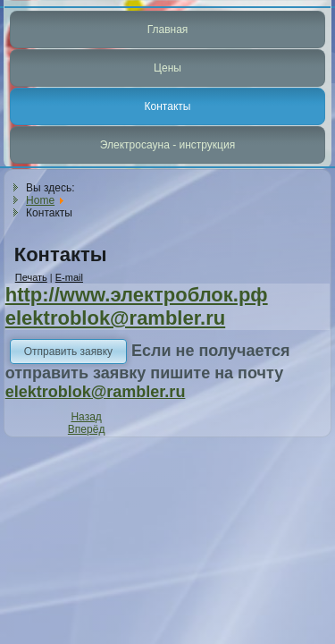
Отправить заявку (68, 352)
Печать (31, 277)
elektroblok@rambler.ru (115, 318)
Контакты (168, 106)
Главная (168, 30)
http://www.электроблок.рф (137, 295)
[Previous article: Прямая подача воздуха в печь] (86, 417)
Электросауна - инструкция (167, 145)
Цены (167, 68)
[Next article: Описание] (87, 429)
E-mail (69, 277)
